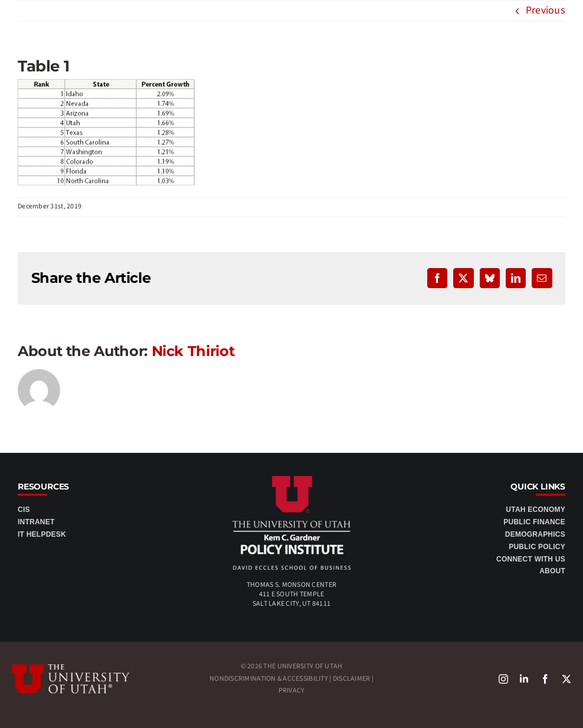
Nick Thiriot (193, 351)
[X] (566, 679)
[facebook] (545, 679)
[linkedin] (524, 679)
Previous (546, 10)
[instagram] (503, 679)
